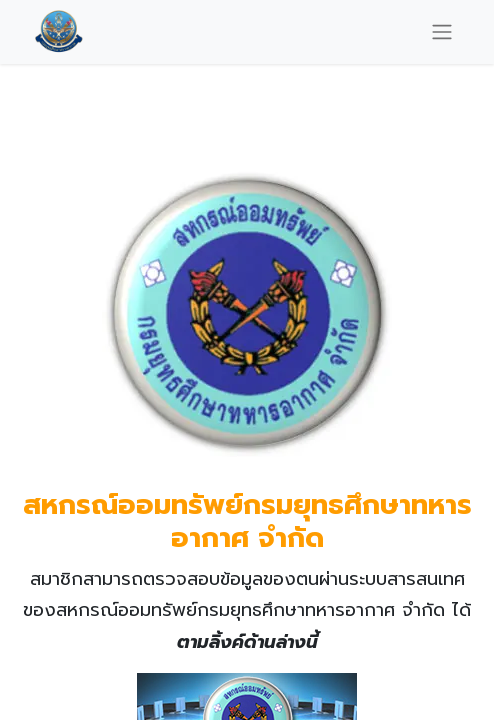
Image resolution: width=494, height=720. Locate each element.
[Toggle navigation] (442, 31)
